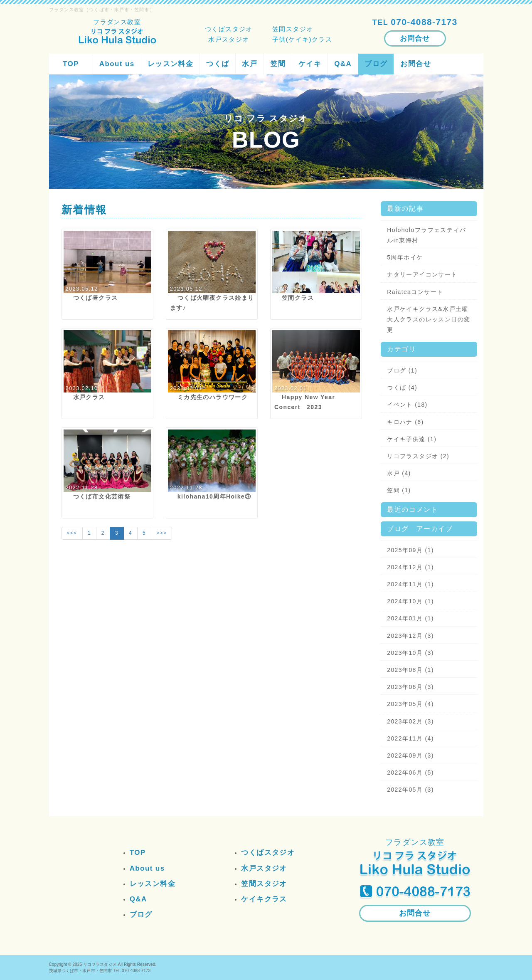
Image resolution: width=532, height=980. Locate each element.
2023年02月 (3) (410, 721)
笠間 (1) (399, 490)
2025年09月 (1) (410, 550)
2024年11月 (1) (410, 584)
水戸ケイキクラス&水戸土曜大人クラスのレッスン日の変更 (429, 319)
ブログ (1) (402, 370)
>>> (161, 533)
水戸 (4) (399, 473)
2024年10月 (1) (410, 601)
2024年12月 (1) (410, 567)
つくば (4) (402, 388)
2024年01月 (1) (410, 618)
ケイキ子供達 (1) (412, 439)
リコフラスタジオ (100, 964)
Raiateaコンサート (415, 292)
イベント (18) (407, 405)
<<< (72, 533)
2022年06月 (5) (410, 773)
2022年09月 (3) (410, 755)
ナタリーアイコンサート (422, 274)
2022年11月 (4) (410, 738)
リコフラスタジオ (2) (418, 456)
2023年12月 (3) (410, 636)
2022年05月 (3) (410, 790)
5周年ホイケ (405, 257)
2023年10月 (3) (410, 653)
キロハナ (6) (405, 422)
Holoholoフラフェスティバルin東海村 (426, 235)
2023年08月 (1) (410, 670)
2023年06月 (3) (410, 687)
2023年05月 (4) (410, 704)
